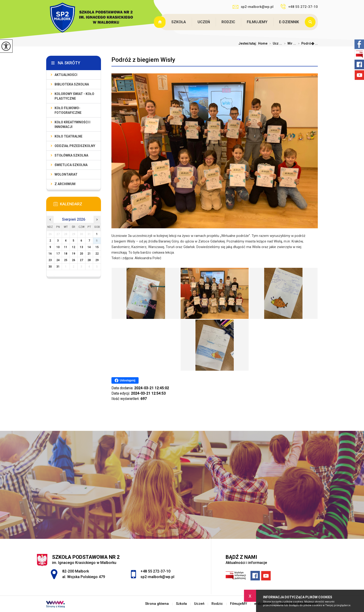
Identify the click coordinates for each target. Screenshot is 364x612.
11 (66, 247)
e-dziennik (289, 22)
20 (81, 254)
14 (89, 247)
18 (66, 254)
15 (97, 247)
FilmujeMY (257, 22)
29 (97, 260)
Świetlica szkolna (71, 165)
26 (74, 260)
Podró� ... (307, 43)
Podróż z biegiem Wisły (143, 60)
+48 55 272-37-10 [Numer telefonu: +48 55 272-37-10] (155, 571)
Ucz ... (275, 43)
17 (58, 254)
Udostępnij (125, 380)
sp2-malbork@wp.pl (253, 7)
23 (50, 260)
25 (66, 260)
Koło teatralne (68, 136)
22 (97, 254)
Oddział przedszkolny (75, 146)
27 (81, 260)
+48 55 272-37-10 (299, 7)
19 (74, 254)
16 (50, 254)
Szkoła (179, 22)
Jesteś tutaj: (248, 43)
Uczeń (204, 22)
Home (263, 43)
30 (50, 267)
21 (89, 254)
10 (58, 247)
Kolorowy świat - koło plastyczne (74, 96)
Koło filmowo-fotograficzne (68, 110)
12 (74, 247)
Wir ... (289, 43)
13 (81, 247)
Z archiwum (65, 184)
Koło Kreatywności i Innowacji (72, 124)
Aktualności (66, 75)
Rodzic (228, 22)
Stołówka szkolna (71, 155)
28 (89, 260)
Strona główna (160, 22)
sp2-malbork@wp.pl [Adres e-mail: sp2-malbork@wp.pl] (157, 577)
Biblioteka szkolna (72, 84)
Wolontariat (66, 174)
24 (58, 260)
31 (58, 267)
